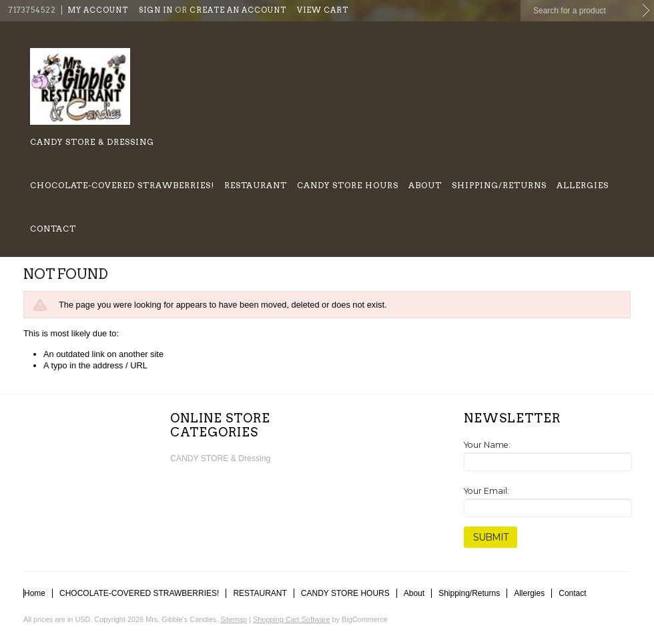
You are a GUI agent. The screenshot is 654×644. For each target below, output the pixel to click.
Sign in (156, 10)
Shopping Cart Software (291, 619)
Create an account (238, 10)
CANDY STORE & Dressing (92, 142)
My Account (98, 10)
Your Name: (487, 445)
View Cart (323, 10)
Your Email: (486, 491)
